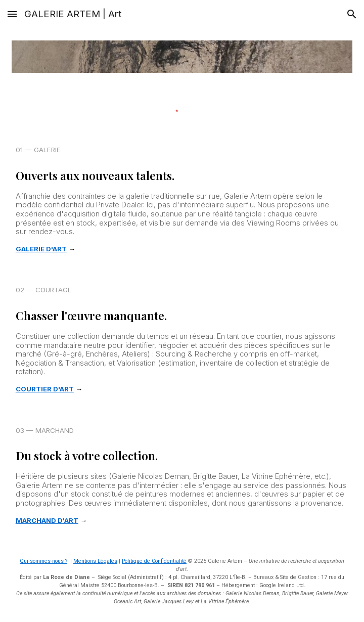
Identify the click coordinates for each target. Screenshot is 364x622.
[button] (12, 14)
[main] (182, 199)
